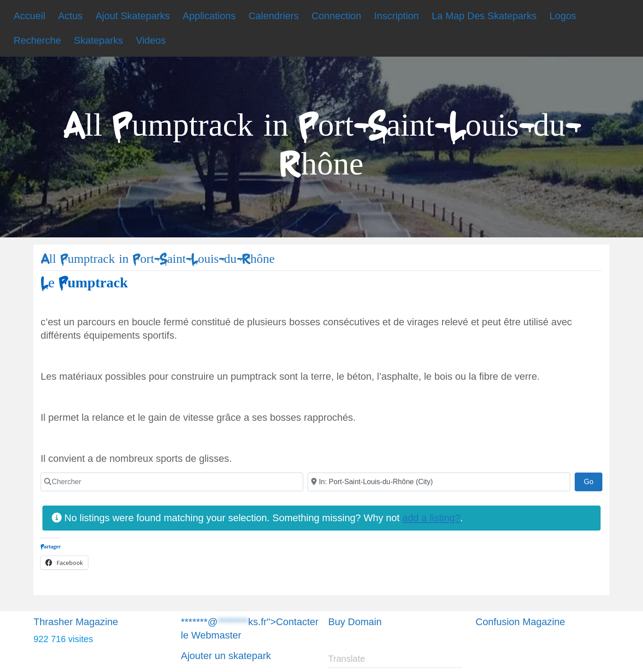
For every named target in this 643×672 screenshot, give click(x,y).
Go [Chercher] (593, 481)
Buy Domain (355, 622)
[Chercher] (172, 482)
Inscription (397, 16)
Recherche (37, 40)
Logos (563, 16)
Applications (209, 16)
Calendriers (273, 16)
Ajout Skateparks (133, 16)
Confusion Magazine (520, 622)
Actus (70, 16)
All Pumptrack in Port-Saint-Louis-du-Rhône (158, 259)
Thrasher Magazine (76, 622)
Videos (151, 40)
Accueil (29, 16)
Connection (336, 16)
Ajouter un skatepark (226, 656)
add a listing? (431, 518)
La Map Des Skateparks (484, 16)
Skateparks (99, 40)
